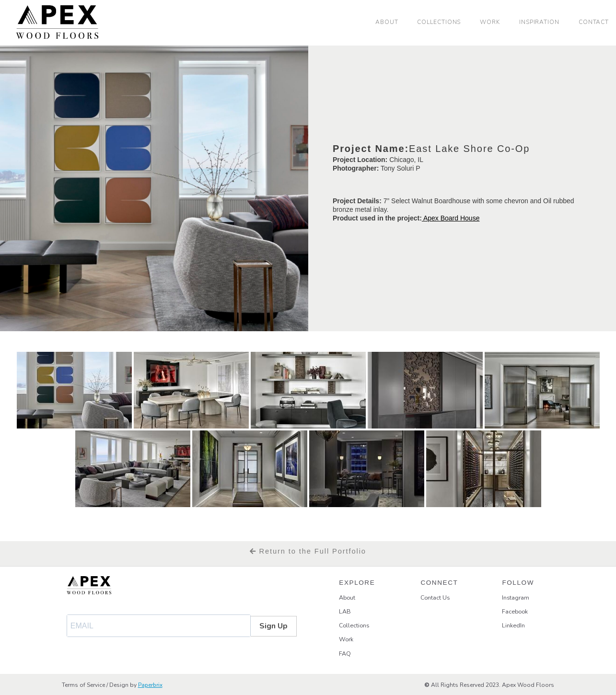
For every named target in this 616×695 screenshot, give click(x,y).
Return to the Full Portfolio (308, 551)
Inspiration (539, 22)
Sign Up (273, 626)
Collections (439, 22)
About (387, 22)
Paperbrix (151, 684)
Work (490, 22)
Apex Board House (451, 218)
